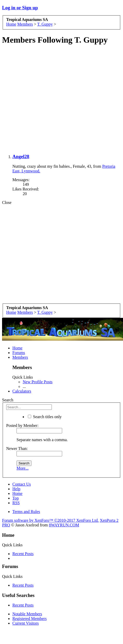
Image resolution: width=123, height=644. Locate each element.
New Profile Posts (38, 382)
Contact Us (22, 484)
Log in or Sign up (20, 8)
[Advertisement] (60, 100)
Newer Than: (17, 449)
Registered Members (30, 619)
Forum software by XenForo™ (50, 520)
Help (16, 489)
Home (17, 348)
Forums (19, 353)
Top (16, 498)
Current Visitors (26, 623)
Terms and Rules (26, 512)
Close (7, 202)
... (24, 386)
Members (20, 357)
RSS (16, 503)
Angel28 (21, 156)
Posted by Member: (22, 426)
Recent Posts (23, 554)
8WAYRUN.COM (64, 525)
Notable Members (27, 614)
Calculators (22, 391)
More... (23, 468)
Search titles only (45, 417)
